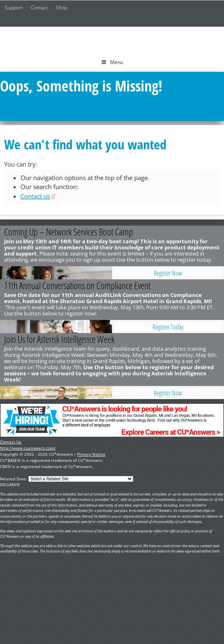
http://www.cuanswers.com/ (28, 448)
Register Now (168, 273)
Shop (62, 8)
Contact (39, 8)
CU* (112, 40)
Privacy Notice (91, 454)
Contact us (35, 196)
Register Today (168, 327)
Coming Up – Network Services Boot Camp (69, 232)
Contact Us (11, 442)
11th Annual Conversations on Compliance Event (77, 285)
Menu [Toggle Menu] (112, 62)
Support (14, 8)
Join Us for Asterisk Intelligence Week (59, 339)
